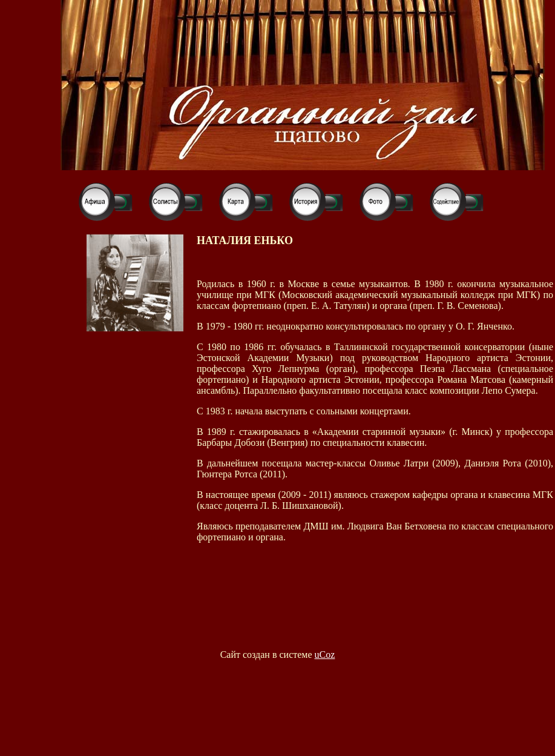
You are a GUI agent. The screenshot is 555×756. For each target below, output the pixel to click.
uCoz (325, 655)
